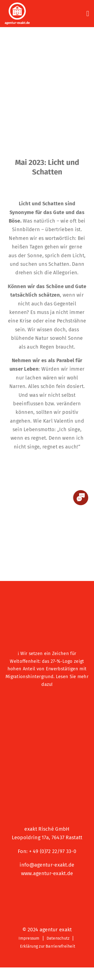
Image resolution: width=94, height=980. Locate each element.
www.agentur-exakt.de (47, 873)
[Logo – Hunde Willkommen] (47, 700)
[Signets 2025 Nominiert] (47, 890)
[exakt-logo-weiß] (17, 5)
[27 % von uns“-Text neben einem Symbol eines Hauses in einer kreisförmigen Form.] (47, 601)
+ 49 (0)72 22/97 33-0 (53, 851)
